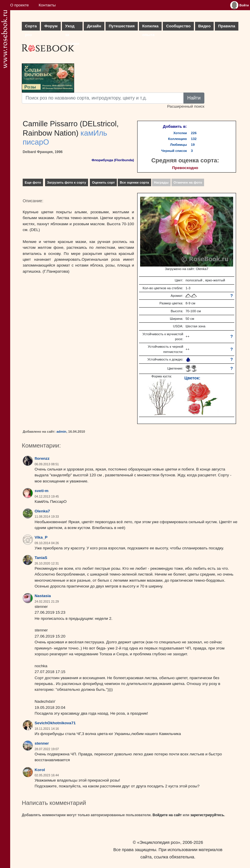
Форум (51, 26)
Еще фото (33, 182)
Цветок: (192, 378)
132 (194, 139)
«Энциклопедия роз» (159, 842)
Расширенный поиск (186, 106)
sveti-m (42, 491)
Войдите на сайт (167, 815)
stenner (42, 743)
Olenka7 (42, 511)
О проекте (19, 5)
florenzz (42, 458)
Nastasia (43, 596)
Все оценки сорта (134, 182)
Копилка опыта (150, 27)
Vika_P (41, 537)
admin (61, 432)
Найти (194, 98)
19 (193, 145)
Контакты (47, 5)
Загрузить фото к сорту (67, 182)
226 (194, 133)
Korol (40, 770)
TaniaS (41, 558)
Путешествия (122, 26)
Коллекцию (177, 139)
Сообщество (178, 26)
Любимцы (178, 145)
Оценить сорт (103, 182)
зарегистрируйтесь (207, 815)
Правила (227, 26)
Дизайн (94, 26)
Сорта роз (31, 27)
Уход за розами (72, 27)
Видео (205, 26)
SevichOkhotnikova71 (55, 723)
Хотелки (180, 133)
